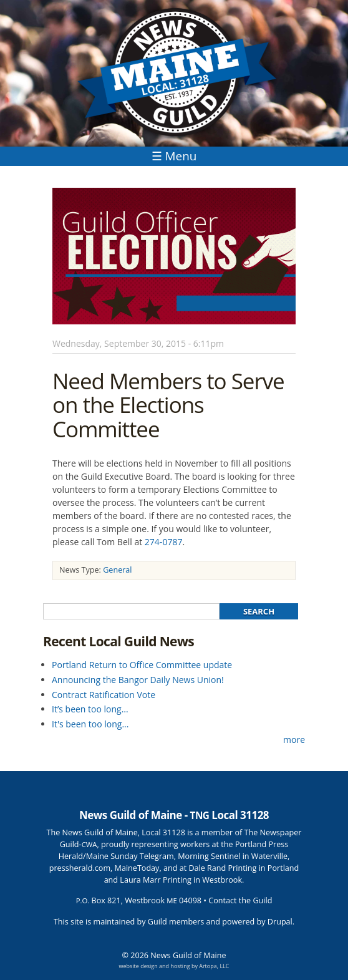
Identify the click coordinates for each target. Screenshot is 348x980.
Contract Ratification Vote (104, 695)
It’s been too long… (90, 709)
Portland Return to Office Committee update (142, 665)
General (117, 570)
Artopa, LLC (214, 966)
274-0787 (164, 542)
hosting (180, 966)
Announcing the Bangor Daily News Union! (138, 680)
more (294, 740)
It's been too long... (90, 724)
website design (138, 966)
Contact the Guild (240, 900)
